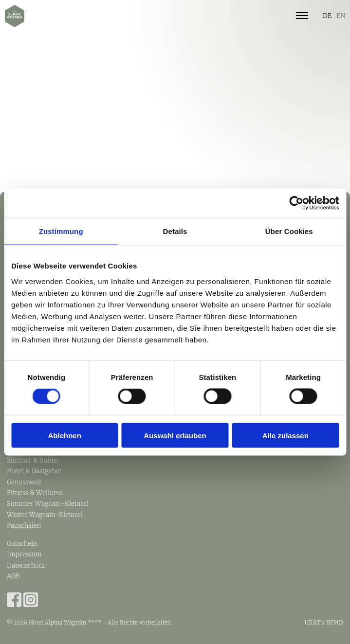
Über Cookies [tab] (289, 231)
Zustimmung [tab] (61, 231)
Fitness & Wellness (35, 493)
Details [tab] (175, 231)
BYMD (335, 623)
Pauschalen (24, 525)
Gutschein (22, 543)
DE (327, 16)
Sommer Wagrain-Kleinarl (48, 503)
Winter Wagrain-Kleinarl (45, 515)
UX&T (313, 623)
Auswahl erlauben (175, 435)
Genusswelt (24, 482)
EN (341, 16)
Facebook (14, 600)
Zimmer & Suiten (33, 460)
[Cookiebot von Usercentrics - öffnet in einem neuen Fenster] (296, 203)
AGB (13, 576)
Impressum (24, 554)
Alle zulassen (286, 435)
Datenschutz (26, 565)
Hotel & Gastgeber (35, 471)
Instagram (31, 600)
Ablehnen (65, 435)
